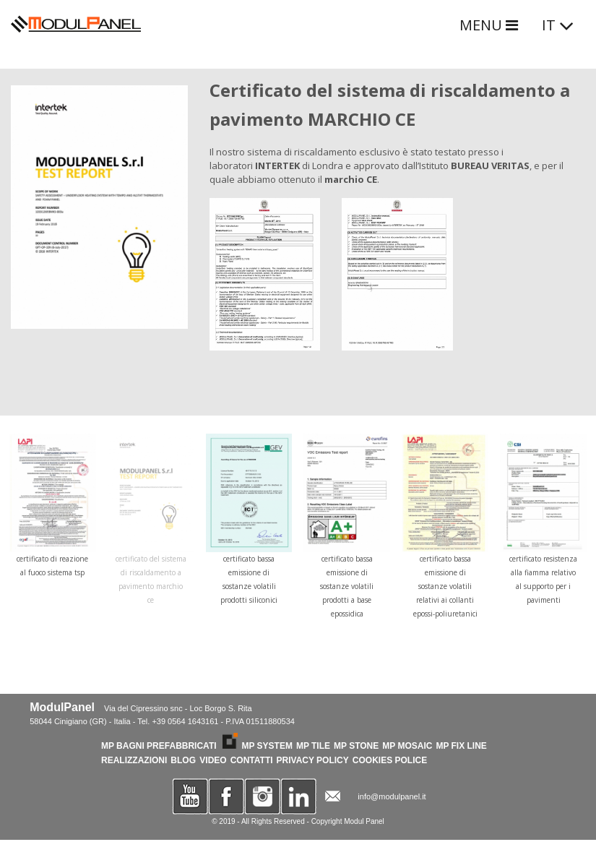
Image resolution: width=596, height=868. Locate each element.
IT (558, 25)
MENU (489, 25)
